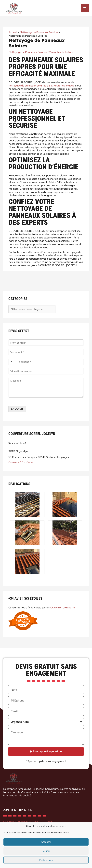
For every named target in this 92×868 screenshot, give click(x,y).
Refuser (46, 851)
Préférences (46, 860)
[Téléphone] (46, 362)
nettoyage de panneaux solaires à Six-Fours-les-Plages (41, 85)
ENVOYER (17, 409)
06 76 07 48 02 (17, 443)
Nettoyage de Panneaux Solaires (28, 52)
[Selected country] (11, 362)
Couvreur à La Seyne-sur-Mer (21, 821)
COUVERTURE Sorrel (63, 607)
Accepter (46, 842)
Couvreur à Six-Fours (21, 462)
